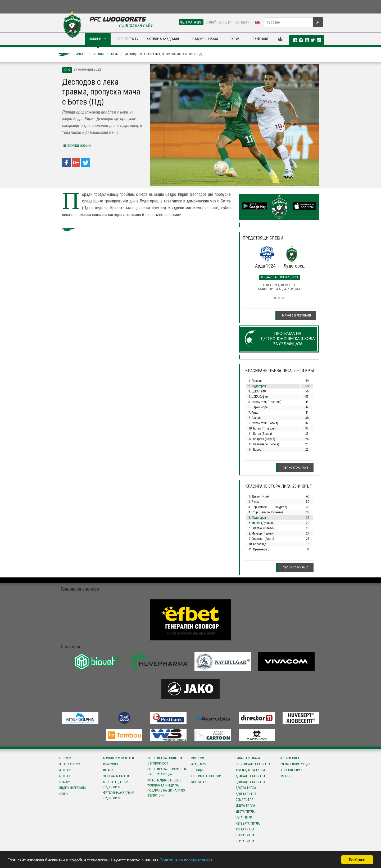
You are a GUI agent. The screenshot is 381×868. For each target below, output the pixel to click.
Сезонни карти (291, 770)
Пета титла (244, 817)
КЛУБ (235, 39)
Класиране (111, 764)
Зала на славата (248, 758)
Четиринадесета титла (253, 764)
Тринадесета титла (250, 770)
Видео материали (72, 788)
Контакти (242, 22)
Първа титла (245, 841)
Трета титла (245, 829)
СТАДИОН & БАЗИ (205, 39)
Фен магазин (289, 758)
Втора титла (245, 835)
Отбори (65, 782)
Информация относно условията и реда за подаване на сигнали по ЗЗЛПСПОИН (166, 788)
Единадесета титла (250, 782)
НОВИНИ (95, 39)
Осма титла (244, 800)
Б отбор (65, 776)
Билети (285, 776)
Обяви (64, 794)
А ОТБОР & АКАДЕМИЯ (163, 39)
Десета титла (246, 788)
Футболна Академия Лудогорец (119, 795)
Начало (80, 54)
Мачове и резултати (296, 316)
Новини (98, 54)
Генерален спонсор (206, 776)
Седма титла (245, 806)
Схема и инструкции (295, 764)
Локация (198, 770)
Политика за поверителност (186, 860)
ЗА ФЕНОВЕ (261, 39)
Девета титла (246, 794)
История (198, 758)
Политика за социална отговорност (165, 761)
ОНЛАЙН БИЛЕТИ (219, 22)
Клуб (114, 54)
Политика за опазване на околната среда (167, 772)
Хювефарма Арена (116, 776)
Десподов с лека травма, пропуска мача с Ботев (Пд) (164, 54)
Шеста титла (245, 812)
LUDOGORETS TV (127, 39)
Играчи (108, 770)
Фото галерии (70, 764)
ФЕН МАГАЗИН (191, 22)
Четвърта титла (248, 824)
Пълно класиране (296, 468)
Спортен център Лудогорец (115, 785)
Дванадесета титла (250, 776)
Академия (199, 764)
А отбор (65, 770)
